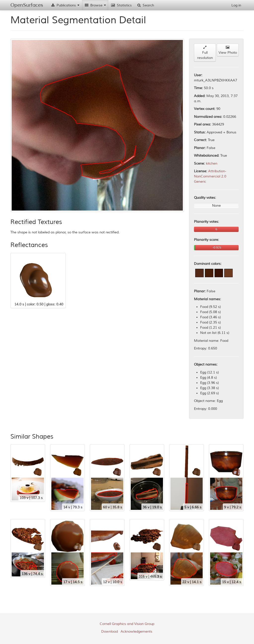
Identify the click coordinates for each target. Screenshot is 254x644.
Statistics (121, 5)
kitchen (212, 163)
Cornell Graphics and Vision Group (127, 624)
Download (110, 632)
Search (145, 5)
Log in (236, 5)
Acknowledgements (136, 632)
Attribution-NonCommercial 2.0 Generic (210, 176)
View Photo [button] (228, 50)
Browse (95, 5)
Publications (65, 5)
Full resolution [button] (205, 53)
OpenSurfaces (27, 5)
